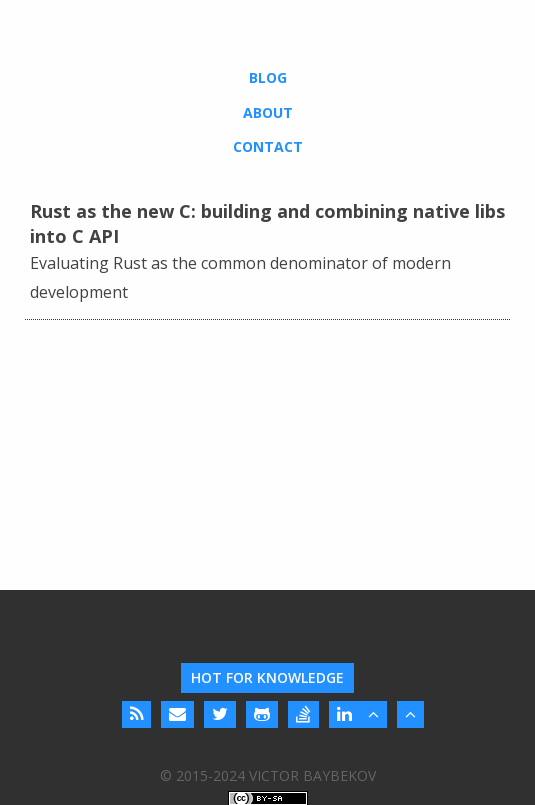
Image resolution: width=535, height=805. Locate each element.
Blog (268, 77)
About (268, 112)
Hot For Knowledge (267, 677)
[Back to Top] (373, 714)
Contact (268, 146)
